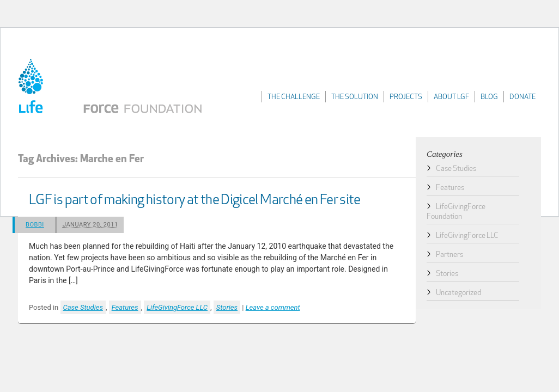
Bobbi (35, 225)
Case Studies (83, 307)
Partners (449, 255)
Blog (489, 97)
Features (125, 307)
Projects (406, 97)
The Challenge (294, 97)
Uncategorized (458, 293)
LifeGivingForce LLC (177, 307)
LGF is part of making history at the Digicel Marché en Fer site (195, 201)
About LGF (451, 97)
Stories (227, 307)
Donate (522, 97)
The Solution (355, 97)
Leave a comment (273, 307)
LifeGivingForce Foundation (113, 88)
